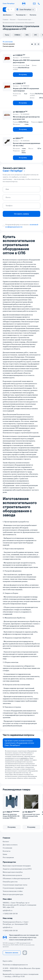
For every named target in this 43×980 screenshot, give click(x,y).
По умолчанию (8, 42)
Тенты (7, 35)
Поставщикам (8, 858)
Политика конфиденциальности (15, 965)
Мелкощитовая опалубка (13, 872)
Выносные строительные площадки (17, 866)
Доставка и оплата (10, 845)
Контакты (33, 15)
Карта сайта (8, 961)
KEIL (27, 35)
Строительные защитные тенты (15, 885)
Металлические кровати (12, 875)
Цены (5, 854)
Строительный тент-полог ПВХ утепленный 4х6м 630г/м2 (31, 816)
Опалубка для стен (10, 882)
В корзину (23, 75)
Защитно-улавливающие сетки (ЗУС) (17, 869)
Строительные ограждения (13, 888)
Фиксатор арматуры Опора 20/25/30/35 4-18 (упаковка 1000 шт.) (11, 816)
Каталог (6, 842)
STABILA (17, 35)
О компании (7, 848)
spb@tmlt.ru (8, 911)
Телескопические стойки (13, 891)
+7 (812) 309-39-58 (10, 914)
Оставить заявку (21, 214)
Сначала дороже (8, 46)
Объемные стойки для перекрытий (16, 879)
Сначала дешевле (9, 44)
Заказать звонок (12, 953)
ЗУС (36, 35)
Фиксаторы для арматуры (13, 894)
